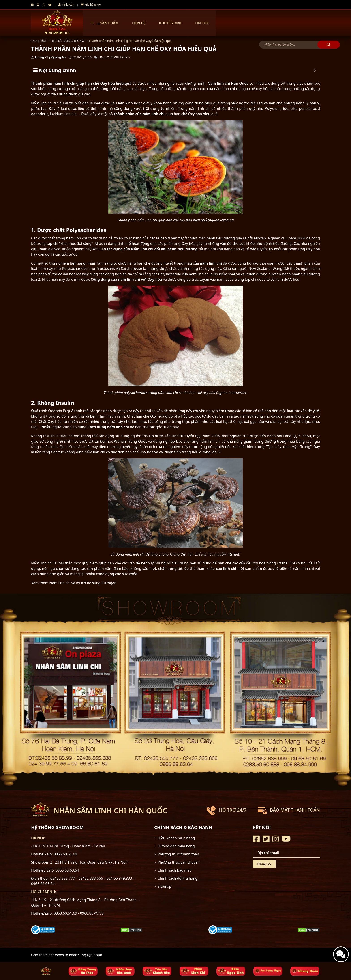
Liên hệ (139, 23)
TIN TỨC (202, 23)
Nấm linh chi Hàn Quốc (228, 83)
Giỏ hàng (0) (91, 5)
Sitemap (165, 886)
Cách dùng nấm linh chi (108, 427)
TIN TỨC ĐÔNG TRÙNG (67, 41)
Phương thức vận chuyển (179, 862)
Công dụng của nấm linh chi (115, 279)
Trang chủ (38, 41)
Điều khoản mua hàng (176, 838)
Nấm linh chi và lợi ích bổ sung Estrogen (83, 583)
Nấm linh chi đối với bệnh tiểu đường (164, 249)
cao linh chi (226, 569)
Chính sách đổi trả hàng (178, 878)
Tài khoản (66, 5)
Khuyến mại (170, 23)
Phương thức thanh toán (178, 854)
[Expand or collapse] (315, 70)
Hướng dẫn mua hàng (176, 846)
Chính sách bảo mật (174, 870)
